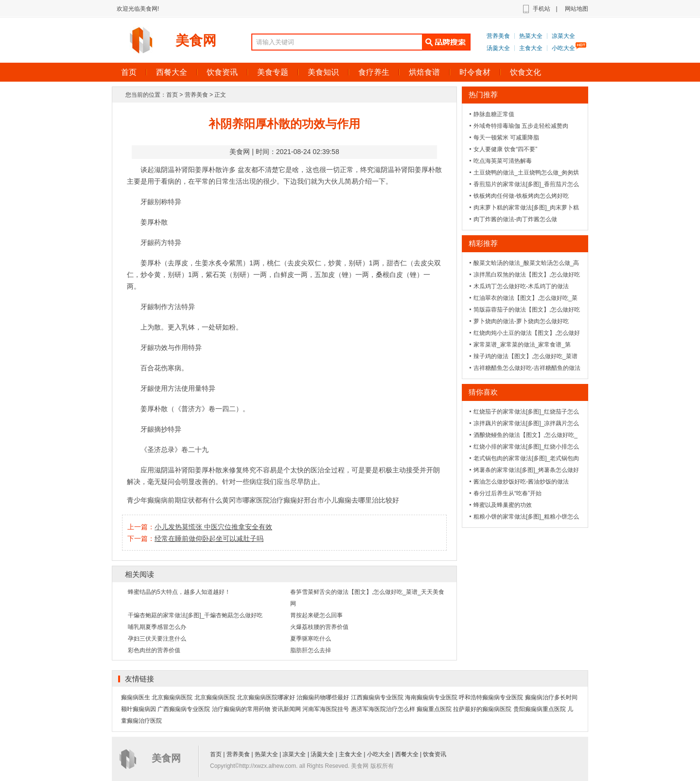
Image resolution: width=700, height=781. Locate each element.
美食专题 (273, 72)
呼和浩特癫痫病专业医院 (491, 697)
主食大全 (531, 48)
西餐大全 (172, 72)
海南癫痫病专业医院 (431, 697)
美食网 (196, 41)
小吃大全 (563, 48)
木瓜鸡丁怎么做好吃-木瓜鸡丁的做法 (521, 286)
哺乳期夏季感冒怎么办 (157, 627)
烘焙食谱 (424, 72)
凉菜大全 (563, 36)
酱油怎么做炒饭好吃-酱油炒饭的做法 (521, 482)
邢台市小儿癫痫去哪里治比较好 (351, 500)
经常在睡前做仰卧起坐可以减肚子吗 (209, 538)
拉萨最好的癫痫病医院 (482, 709)
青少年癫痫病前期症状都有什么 (175, 500)
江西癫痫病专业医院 (377, 697)
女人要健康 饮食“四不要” (505, 149)
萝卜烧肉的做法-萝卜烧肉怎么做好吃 (521, 321)
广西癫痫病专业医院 (184, 709)
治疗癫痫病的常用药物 (241, 709)
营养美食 (498, 36)
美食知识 (323, 72)
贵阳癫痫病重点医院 (540, 709)
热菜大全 (531, 36)
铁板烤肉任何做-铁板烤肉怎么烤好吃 (521, 196)
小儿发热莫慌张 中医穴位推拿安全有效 (213, 527)
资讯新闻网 (286, 709)
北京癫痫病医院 (172, 697)
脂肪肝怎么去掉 (311, 650)
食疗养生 (374, 72)
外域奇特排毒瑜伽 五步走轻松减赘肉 (521, 126)
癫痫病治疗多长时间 (551, 697)
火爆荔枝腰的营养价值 (319, 627)
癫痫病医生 (136, 697)
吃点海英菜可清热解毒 (503, 161)
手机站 (542, 9)
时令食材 (475, 72)
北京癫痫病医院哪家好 (266, 697)
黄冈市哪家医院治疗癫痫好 (263, 500)
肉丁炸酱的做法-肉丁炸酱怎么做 (515, 219)
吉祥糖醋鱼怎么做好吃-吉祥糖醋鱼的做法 (527, 368)
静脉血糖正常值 (494, 114)
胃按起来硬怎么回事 (316, 615)
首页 (129, 72)
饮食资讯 (222, 72)
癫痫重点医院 (434, 709)
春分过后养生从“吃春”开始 (507, 493)
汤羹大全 (498, 48)
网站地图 (577, 9)
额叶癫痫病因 (139, 709)
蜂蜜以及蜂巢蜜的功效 (503, 505)
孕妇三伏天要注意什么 (157, 639)
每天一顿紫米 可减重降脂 (506, 138)
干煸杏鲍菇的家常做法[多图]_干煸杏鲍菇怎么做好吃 (195, 615)
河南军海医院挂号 (326, 709)
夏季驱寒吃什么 (311, 639)
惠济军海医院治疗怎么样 (383, 709)
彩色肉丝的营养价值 (154, 650)
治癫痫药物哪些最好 (323, 697)
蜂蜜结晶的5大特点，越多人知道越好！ (179, 592)
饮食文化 (525, 72)
